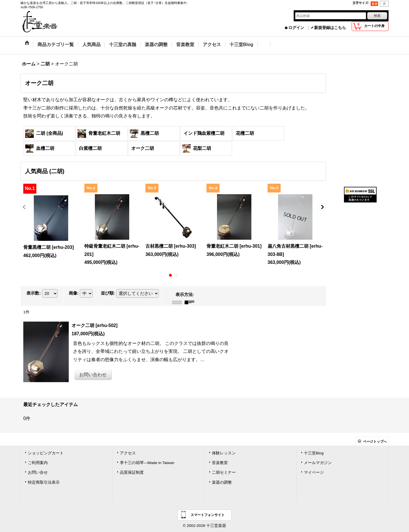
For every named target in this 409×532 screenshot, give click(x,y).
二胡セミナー (224, 472)
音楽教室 (220, 463)
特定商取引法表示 (44, 482)
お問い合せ (38, 472)
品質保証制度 (132, 472)
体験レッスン (224, 453)
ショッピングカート (46, 453)
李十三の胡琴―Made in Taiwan (147, 463)
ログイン (296, 28)
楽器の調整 (222, 482)
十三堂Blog (314, 453)
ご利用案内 (38, 463)
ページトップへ (375, 442)
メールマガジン (318, 463)
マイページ (314, 472)
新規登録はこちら (330, 28)
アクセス (128, 453)
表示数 (34, 293)
